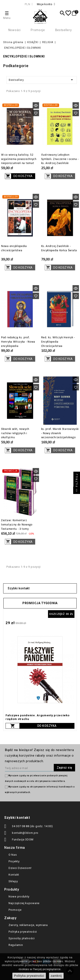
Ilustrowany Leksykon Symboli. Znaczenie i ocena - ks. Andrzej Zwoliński (60, 159)
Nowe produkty (19, 896)
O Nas (13, 855)
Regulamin (16, 945)
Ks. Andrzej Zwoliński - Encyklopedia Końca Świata (59, 248)
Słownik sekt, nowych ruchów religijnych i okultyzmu (15, 433)
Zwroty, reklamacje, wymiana (28, 925)
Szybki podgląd (36, 105)
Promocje (38, 30)
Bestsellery (64, 30)
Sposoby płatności (22, 938)
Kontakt (14, 875)
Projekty (14, 861)
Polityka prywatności (23, 932)
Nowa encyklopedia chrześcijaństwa (14, 248)
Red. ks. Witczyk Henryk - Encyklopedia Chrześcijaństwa (58, 342)
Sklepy (13, 881)
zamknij (56, 976)
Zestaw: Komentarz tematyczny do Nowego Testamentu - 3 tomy (17, 525)
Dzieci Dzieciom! (20, 868)
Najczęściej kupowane (24, 903)
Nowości (15, 30)
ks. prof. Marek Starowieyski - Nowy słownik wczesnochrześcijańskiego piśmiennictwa (60, 435)
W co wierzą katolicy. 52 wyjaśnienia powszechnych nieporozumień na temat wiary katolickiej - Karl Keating (19, 163)
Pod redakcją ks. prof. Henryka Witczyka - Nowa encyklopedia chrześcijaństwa (18, 344)
